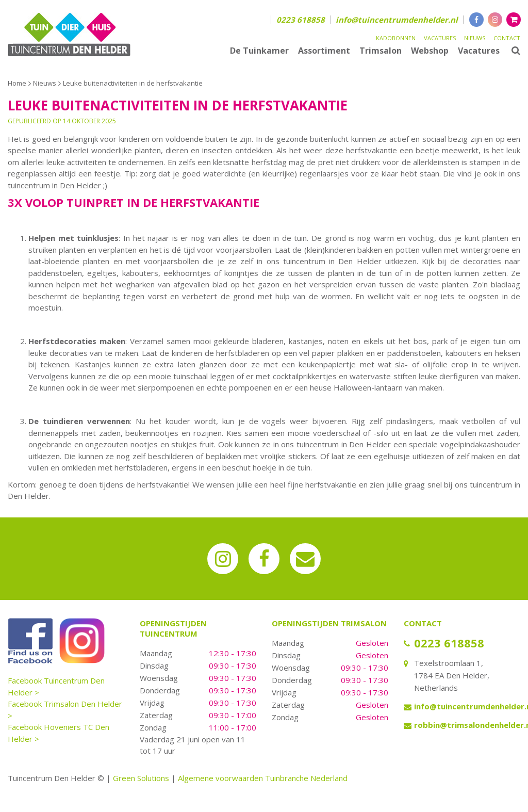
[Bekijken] (514, 20)
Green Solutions (141, 778)
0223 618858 (301, 20)
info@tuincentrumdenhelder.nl (397, 20)
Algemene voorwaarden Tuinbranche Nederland (263, 778)
